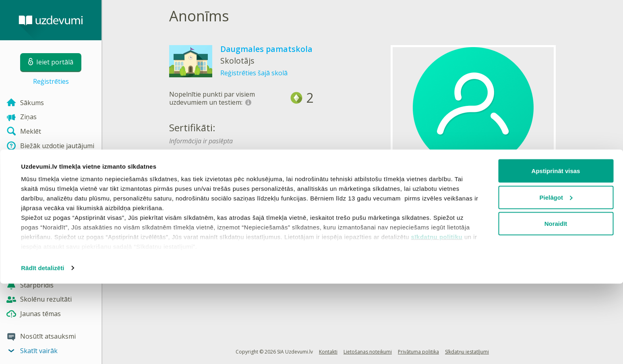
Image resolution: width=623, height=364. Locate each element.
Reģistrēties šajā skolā (254, 73)
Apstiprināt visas (556, 251)
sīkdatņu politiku (437, 317)
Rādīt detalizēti (42, 348)
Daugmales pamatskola (266, 49)
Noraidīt (556, 304)
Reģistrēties (51, 81)
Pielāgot (556, 278)
